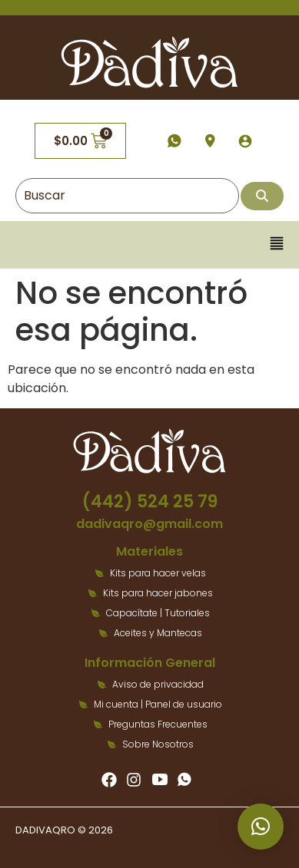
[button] (277, 244)
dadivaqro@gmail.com (149, 524)
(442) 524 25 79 (150, 502)
